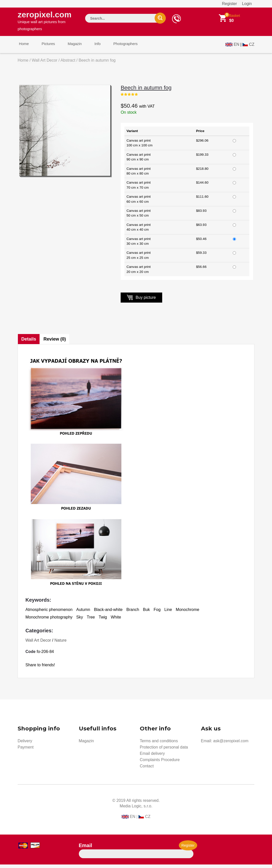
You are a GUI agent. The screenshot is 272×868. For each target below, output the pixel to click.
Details (29, 343)
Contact (147, 770)
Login (247, 4)
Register (229, 4)
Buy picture (141, 301)
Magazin (69, 47)
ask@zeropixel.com (231, 744)
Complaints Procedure (160, 763)
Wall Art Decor (45, 64)
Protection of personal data (164, 751)
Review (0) (56, 343)
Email (86, 849)
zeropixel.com (47, 22)
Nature (60, 644)
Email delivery (152, 757)
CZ (252, 47)
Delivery (25, 744)
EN (236, 47)
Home (23, 47)
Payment (26, 751)
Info (89, 47)
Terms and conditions (159, 744)
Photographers (115, 47)
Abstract (68, 64)
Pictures (45, 47)
